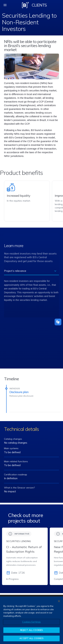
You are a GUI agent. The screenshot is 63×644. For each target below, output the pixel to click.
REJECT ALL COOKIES (32, 630)
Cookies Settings (31, 622)
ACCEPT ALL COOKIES (31, 638)
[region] (32, 620)
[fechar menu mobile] (5, 5)
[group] (25, 556)
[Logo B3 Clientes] (25, 5)
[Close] (59, 601)
